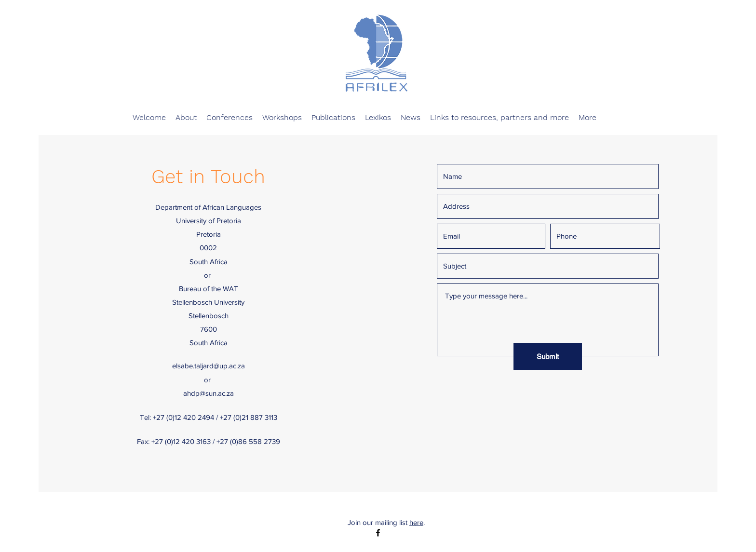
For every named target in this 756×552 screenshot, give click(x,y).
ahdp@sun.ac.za (209, 393)
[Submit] (548, 357)
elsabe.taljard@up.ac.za (209, 366)
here (416, 522)
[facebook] (378, 533)
